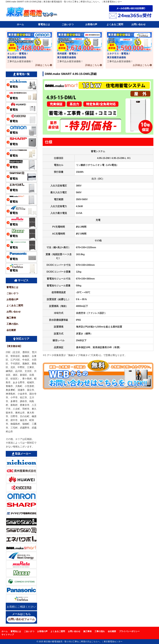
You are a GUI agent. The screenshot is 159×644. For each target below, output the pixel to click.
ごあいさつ (68, 24)
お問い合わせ (138, 24)
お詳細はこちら (141, 65)
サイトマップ (8, 635)
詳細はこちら (42, 65)
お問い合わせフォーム (21, 619)
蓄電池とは (44, 24)
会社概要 (11, 330)
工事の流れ (12, 324)
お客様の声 (91, 24)
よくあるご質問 (115, 24)
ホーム (20, 24)
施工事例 (11, 318)
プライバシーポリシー (129, 631)
